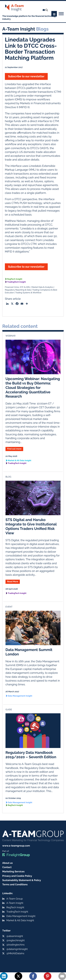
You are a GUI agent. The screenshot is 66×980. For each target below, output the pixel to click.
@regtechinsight (15, 940)
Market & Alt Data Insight (20, 461)
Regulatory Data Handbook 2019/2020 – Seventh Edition (31, 755)
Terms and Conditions (15, 884)
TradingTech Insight (16, 282)
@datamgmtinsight (17, 949)
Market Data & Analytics (42, 287)
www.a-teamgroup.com (16, 846)
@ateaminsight (15, 936)
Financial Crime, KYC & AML (18, 287)
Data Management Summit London (29, 652)
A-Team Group (15, 899)
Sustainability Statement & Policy (22, 880)
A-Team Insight (15, 903)
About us (7, 863)
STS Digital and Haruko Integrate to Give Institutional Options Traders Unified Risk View (31, 526)
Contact (7, 867)
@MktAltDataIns (15, 953)
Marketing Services (13, 871)
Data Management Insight (20, 696)
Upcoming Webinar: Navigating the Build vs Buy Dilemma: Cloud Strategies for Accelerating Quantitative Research (33, 388)
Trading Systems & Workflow (28, 293)
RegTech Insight (15, 279)
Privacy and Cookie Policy (17, 876)
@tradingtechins (15, 945)
